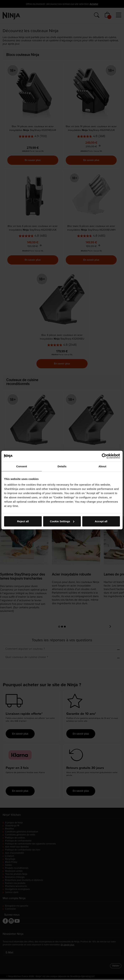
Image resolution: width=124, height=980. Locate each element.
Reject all (23, 521)
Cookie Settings (62, 521)
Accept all (101, 521)
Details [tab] (62, 466)
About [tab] (102, 466)
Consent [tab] (22, 466)
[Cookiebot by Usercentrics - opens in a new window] (104, 456)
